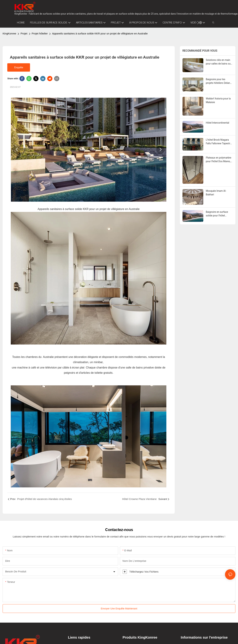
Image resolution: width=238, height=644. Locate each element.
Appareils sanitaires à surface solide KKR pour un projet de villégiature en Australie (100, 33)
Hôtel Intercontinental (218, 123)
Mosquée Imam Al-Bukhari (216, 193)
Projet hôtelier (40, 33)
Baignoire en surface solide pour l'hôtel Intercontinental (217, 214)
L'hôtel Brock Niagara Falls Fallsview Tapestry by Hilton (219, 142)
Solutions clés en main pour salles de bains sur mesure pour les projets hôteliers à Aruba (219, 62)
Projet (24, 33)
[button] (198, 23)
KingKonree (9, 33)
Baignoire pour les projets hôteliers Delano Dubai (219, 81)
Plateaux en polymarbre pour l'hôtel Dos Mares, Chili (219, 160)
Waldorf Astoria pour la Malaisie (218, 100)
